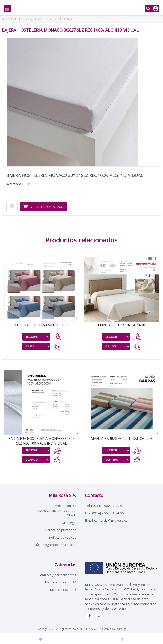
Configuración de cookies (56, 545)
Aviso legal (68, 523)
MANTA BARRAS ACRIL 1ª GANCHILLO (121, 439)
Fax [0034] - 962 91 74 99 (104, 513)
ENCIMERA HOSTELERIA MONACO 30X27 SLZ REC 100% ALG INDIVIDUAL (42, 441)
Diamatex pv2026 (63, 590)
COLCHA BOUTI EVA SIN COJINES (42, 325)
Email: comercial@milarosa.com (108, 520)
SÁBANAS (65, 19)
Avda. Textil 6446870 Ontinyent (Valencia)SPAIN (56, 510)
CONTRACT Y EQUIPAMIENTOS (31, 19)
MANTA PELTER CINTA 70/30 (121, 325)
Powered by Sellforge (113, 629)
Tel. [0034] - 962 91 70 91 (105, 506)
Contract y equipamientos (57, 575)
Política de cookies (63, 537)
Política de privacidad (61, 530)
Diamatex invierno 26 (61, 582)
